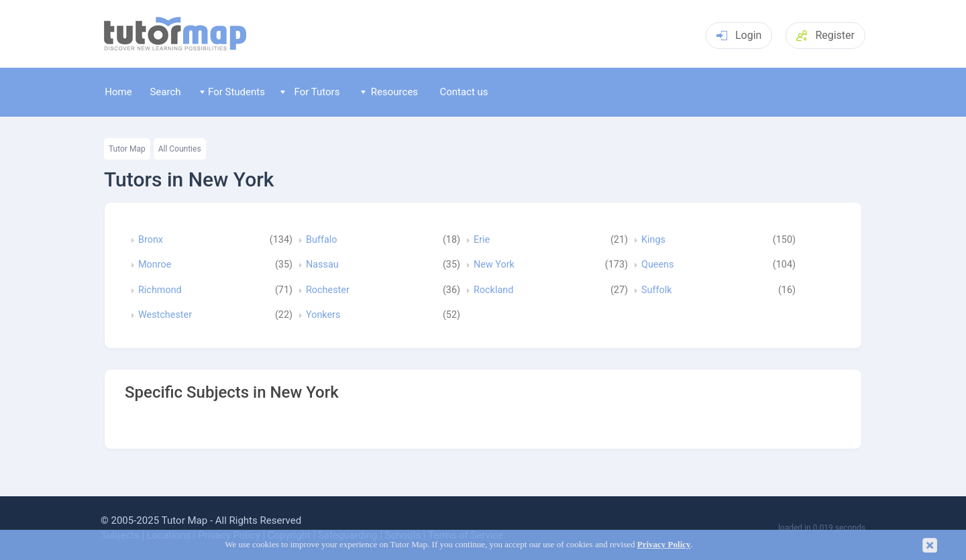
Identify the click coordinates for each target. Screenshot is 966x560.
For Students (232, 92)
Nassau (322, 265)
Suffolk (656, 290)
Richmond (160, 290)
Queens (657, 265)
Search (165, 92)
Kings (653, 240)
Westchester (165, 315)
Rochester (328, 290)
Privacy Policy (664, 545)
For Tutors (310, 92)
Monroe (155, 265)
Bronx (151, 240)
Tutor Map (127, 149)
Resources (390, 92)
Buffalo (321, 240)
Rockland (493, 290)
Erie (482, 240)
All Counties (180, 149)
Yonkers (323, 315)
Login (739, 35)
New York (494, 265)
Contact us (464, 92)
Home (118, 92)
